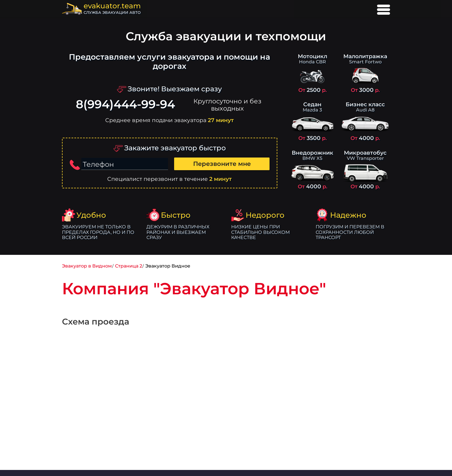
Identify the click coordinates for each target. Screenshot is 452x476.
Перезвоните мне (222, 164)
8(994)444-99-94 (125, 104)
